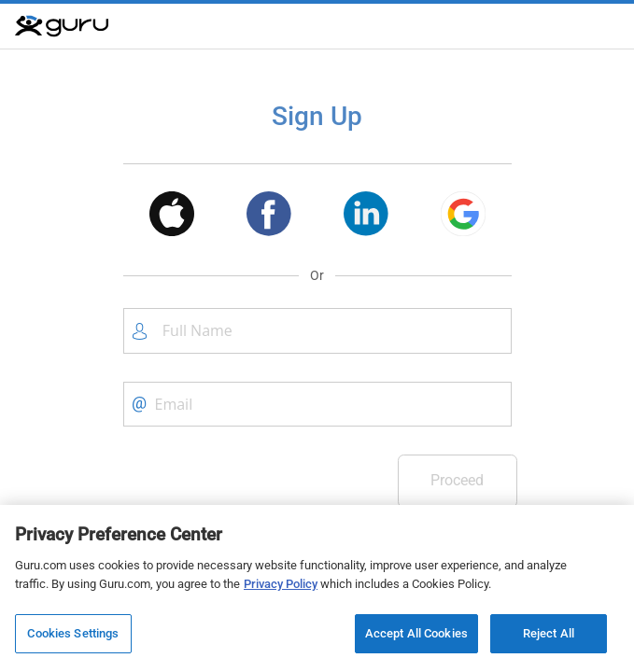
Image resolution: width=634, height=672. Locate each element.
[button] (172, 217)
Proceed (457, 480)
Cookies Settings (73, 633)
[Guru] (62, 26)
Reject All (549, 633)
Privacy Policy (281, 584)
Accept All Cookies (416, 633)
